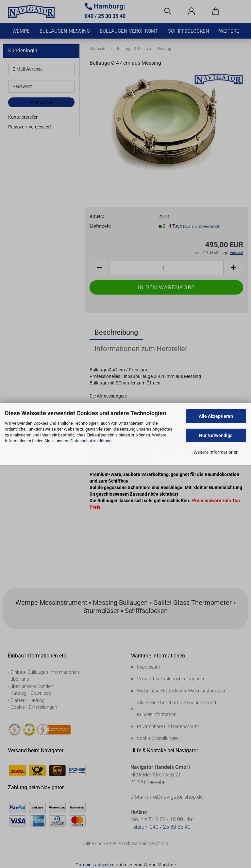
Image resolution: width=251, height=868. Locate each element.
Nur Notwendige (216, 435)
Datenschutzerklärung (91, 441)
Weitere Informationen (216, 452)
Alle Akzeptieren (216, 416)
